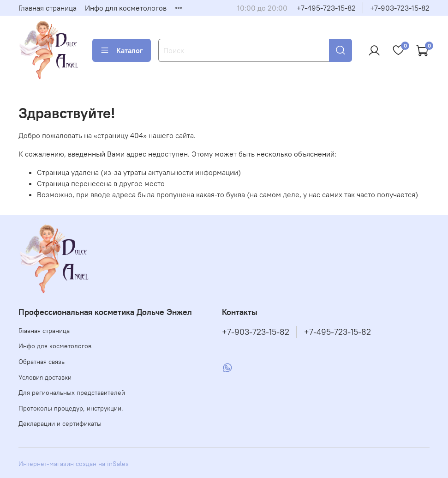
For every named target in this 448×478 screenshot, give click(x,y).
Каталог (122, 50)
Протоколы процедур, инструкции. (71, 408)
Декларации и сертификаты (60, 424)
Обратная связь (42, 362)
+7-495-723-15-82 (326, 8)
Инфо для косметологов (126, 8)
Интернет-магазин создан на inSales (74, 464)
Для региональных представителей (72, 393)
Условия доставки (45, 377)
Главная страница (48, 8)
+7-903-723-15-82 (400, 8)
